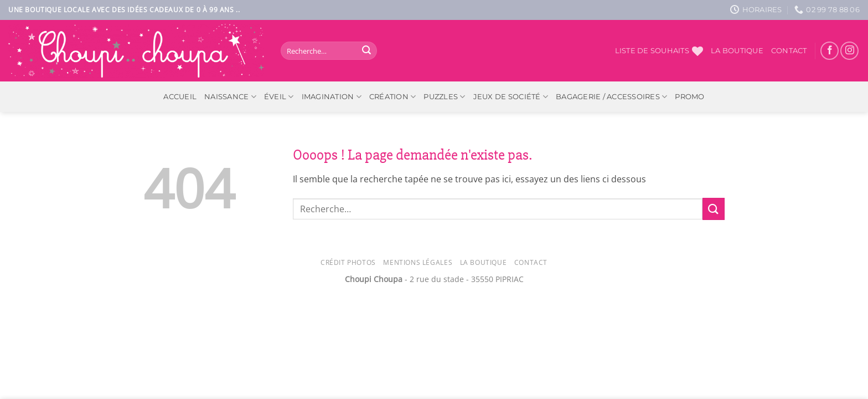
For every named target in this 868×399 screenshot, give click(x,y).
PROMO (689, 97)
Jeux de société (511, 97)
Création (393, 97)
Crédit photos (348, 262)
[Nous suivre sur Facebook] (830, 51)
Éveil (279, 97)
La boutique (737, 51)
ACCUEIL (180, 97)
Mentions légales (418, 262)
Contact (789, 51)
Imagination (332, 97)
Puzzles (444, 97)
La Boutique (484, 262)
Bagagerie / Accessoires (611, 97)
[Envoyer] (366, 51)
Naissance (230, 97)
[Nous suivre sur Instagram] (849, 51)
